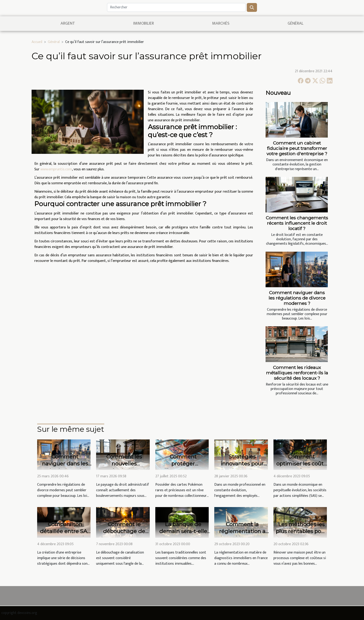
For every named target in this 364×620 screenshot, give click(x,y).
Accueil (37, 42)
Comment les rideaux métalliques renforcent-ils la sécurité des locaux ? (297, 373)
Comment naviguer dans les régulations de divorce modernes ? (297, 298)
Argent (68, 23)
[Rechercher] (176, 7)
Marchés (221, 23)
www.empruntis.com (56, 169)
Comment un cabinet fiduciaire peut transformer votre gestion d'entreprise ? (297, 148)
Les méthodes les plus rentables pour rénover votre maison (301, 535)
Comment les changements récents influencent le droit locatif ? (297, 223)
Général (296, 23)
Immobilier (144, 23)
